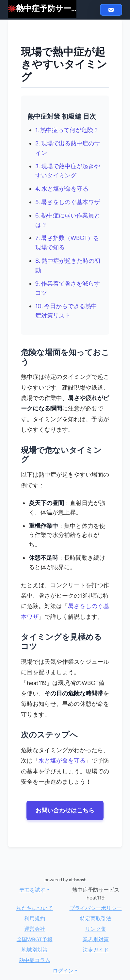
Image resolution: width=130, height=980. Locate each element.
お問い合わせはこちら (65, 810)
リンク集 (96, 929)
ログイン (63, 971)
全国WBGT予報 (35, 939)
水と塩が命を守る (62, 761)
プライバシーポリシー (96, 908)
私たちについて (35, 908)
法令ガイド (96, 950)
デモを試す (32, 890)
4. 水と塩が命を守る (62, 189)
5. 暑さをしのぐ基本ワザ (68, 202)
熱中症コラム (35, 960)
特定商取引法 (96, 919)
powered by (65, 880)
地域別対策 (35, 950)
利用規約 (35, 919)
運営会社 (35, 929)
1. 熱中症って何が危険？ (67, 130)
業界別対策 (96, 939)
